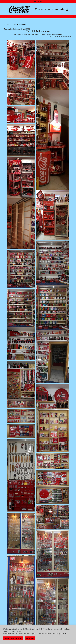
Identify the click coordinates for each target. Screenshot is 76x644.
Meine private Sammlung (51, 9)
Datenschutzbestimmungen (13, 638)
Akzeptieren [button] (30, 638)
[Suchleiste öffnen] (74, 17)
